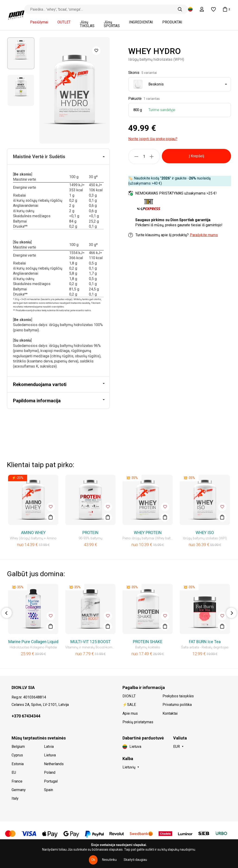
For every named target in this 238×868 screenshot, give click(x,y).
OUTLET (64, 22)
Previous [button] (7, 613)
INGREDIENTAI (141, 22)
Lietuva (50, 755)
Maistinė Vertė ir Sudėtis (39, 157)
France (17, 781)
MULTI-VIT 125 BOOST (91, 642)
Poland (50, 772)
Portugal (51, 781)
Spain (49, 790)
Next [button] (231, 613)
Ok (93, 860)
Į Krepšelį (197, 156)
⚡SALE (129, 705)
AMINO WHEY (33, 533)
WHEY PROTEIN (148, 533)
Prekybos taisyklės (178, 696)
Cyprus (17, 755)
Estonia (18, 764)
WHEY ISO (205, 533)
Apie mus (130, 713)
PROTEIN (90, 533)
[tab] (58, 157)
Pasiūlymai (39, 22)
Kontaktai (170, 713)
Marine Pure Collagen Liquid (33, 642)
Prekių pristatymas (138, 722)
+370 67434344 (26, 716)
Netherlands (54, 764)
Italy (15, 798)
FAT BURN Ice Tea (205, 642)
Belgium (18, 747)
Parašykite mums (204, 235)
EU (14, 772)
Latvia (49, 747)
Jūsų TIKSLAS (87, 24)
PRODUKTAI (172, 22)
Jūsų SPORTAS (112, 24)
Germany (19, 790)
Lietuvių (129, 767)
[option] (21, 53)
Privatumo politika (177, 705)
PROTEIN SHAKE (148, 642)
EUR (177, 747)
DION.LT (129, 696)
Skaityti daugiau (135, 860)
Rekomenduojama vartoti (40, 384)
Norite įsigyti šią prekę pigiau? (153, 139)
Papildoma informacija (37, 401)
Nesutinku (109, 860)
